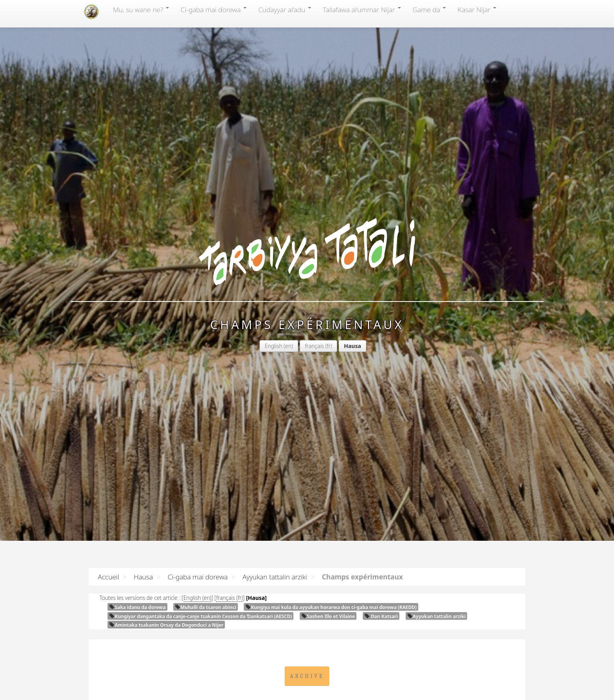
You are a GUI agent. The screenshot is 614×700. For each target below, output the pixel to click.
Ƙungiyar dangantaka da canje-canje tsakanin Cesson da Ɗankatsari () (200, 616)
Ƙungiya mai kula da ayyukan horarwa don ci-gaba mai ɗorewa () (331, 607)
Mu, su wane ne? (141, 9)
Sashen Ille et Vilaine (328, 616)
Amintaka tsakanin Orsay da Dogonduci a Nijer (166, 625)
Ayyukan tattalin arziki (275, 577)
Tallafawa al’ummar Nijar (362, 9)
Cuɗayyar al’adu (285, 9)
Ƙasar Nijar (477, 9)
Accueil (108, 577)
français (314, 346)
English (274, 346)
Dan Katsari (381, 616)
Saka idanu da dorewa (137, 607)
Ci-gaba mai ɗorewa (214, 9)
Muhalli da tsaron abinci (206, 607)
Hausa (144, 577)
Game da (429, 9)
